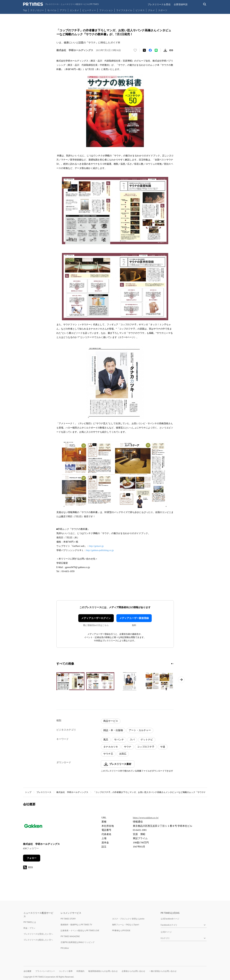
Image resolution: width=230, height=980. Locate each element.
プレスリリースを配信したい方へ (38, 940)
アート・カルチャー (140, 730)
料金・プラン (29, 928)
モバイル (52, 10)
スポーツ (163, 10)
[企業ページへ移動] (33, 827)
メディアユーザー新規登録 (134, 618)
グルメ (151, 10)
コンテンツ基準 (66, 971)
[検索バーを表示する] (205, 4)
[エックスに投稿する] (144, 50)
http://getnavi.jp (96, 546)
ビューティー (89, 10)
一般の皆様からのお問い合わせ (163, 971)
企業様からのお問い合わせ (133, 971)
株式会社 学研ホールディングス (72, 792)
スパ (132, 740)
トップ (28, 792)
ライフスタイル (124, 10)
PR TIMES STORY (68, 919)
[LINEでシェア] (156, 50)
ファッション (106, 10)
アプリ (63, 10)
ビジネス (140, 10)
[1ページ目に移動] (172, 664)
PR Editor (65, 948)
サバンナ (119, 740)
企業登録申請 (181, 4)
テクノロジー (37, 10)
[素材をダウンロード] (165, 50)
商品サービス (111, 721)
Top (25, 10)
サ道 (163, 747)
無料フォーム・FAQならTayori (126, 925)
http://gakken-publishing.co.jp (100, 550)
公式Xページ (166, 932)
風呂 (106, 740)
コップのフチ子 (146, 747)
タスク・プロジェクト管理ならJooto (128, 919)
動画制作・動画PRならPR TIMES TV (76, 925)
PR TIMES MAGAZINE (70, 936)
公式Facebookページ (170, 919)
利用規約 (80, 971)
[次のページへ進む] (181, 680)
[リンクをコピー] (171, 50)
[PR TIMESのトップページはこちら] (61, 4)
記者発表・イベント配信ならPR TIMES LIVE (80, 930)
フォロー (32, 858)
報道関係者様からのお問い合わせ (103, 971)
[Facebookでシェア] (150, 50)
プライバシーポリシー (45, 971)
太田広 (123, 754)
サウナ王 (108, 754)
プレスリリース (44, 792)
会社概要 (27, 971)
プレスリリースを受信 (159, 4)
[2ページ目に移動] (173, 664)
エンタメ (74, 10)
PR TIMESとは (30, 922)
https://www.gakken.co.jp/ (146, 818)
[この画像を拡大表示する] (70, 681)
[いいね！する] (135, 50)
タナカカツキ (111, 747)
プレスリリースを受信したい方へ (38, 934)
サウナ (128, 747)
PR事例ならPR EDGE (121, 930)
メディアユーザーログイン (96, 618)
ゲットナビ (147, 740)
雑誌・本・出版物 (113, 730)
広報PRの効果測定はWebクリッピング (78, 942)
